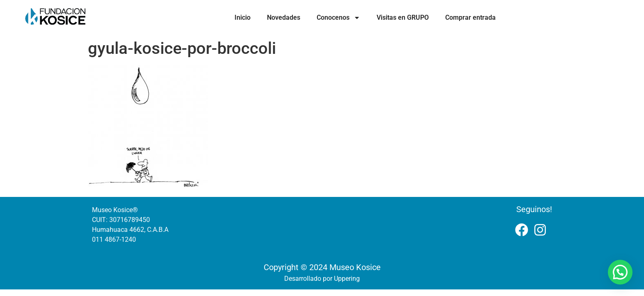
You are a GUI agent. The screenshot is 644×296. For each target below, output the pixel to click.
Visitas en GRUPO (403, 17)
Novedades (284, 17)
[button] (620, 272)
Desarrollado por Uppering (322, 279)
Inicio (243, 17)
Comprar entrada (470, 17)
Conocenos (338, 18)
